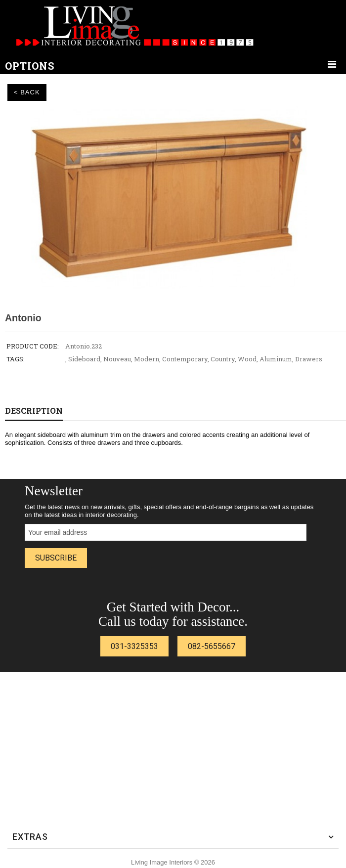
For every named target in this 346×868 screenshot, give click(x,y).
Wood (247, 359)
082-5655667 (212, 646)
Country (223, 359)
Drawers (309, 359)
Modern (147, 359)
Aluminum (276, 359)
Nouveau (117, 359)
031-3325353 (134, 646)
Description (34, 411)
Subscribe (56, 558)
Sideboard (84, 359)
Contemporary (185, 359)
